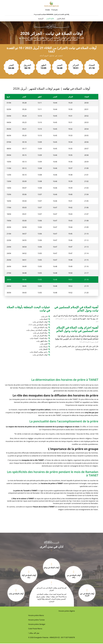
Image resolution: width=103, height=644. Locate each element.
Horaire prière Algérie (67, 611)
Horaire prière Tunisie (36, 620)
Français (55, 10)
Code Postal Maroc (35, 629)
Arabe (48, 10)
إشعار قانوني (61, 19)
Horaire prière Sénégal (37, 625)
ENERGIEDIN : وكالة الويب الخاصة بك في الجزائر (58, 14)
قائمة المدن (50, 19)
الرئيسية (41, 19)
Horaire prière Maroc (36, 616)
